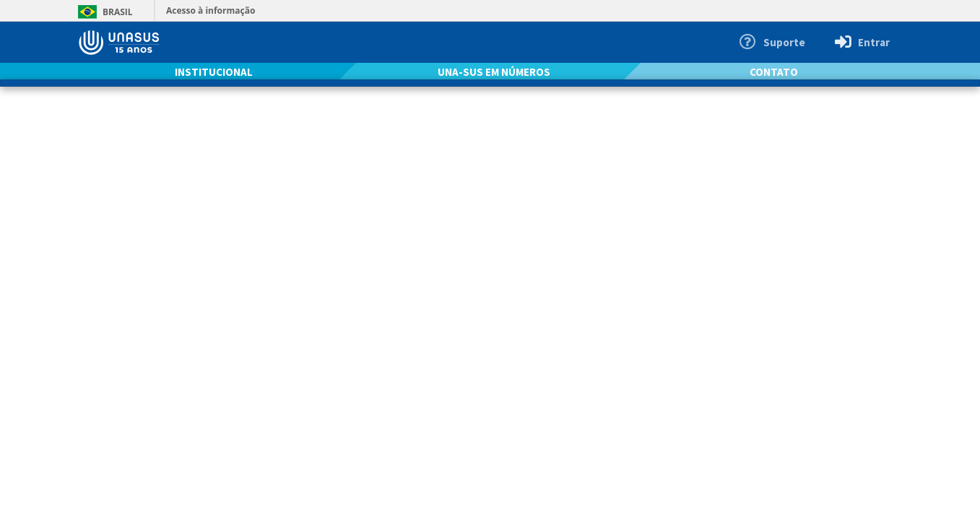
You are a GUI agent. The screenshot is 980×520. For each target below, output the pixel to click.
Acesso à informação (211, 10)
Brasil (103, 12)
